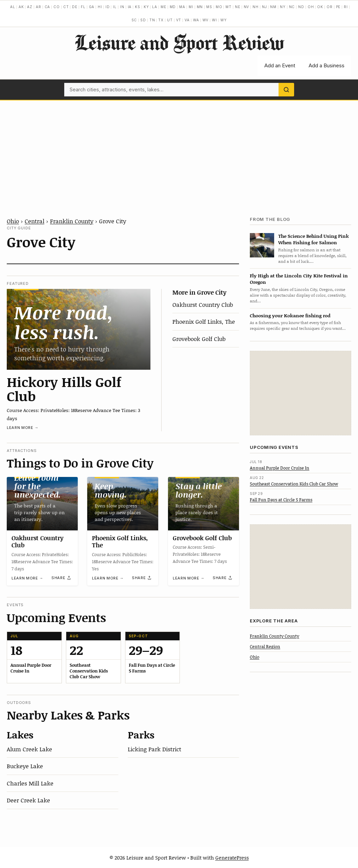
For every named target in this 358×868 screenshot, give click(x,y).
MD (173, 7)
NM (273, 7)
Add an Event (280, 65)
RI (346, 7)
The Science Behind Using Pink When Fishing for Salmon (314, 239)
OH (311, 7)
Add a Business (327, 65)
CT (66, 7)
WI (214, 20)
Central (34, 221)
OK (320, 7)
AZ (30, 7)
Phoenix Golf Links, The (204, 321)
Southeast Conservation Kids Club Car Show (294, 484)
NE (238, 7)
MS (209, 7)
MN (200, 7)
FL (83, 7)
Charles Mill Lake (30, 783)
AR (39, 7)
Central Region (265, 646)
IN (122, 7)
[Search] (286, 90)
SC (134, 20)
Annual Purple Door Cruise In (280, 468)
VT (179, 20)
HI (100, 7)
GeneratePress (232, 858)
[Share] (62, 578)
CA (47, 7)
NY (283, 7)
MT (229, 7)
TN (152, 20)
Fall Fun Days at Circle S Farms (281, 500)
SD (143, 20)
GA (92, 7)
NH (256, 7)
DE (75, 7)
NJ (265, 7)
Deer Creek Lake (28, 800)
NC (292, 7)
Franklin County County (275, 636)
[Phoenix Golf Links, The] (123, 504)
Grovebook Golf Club (199, 339)
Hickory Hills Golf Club (64, 389)
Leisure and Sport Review (179, 42)
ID (108, 7)
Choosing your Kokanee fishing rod (290, 315)
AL (13, 7)
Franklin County (72, 221)
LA (155, 7)
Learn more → (23, 428)
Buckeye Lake (25, 766)
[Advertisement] (179, 151)
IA (130, 7)
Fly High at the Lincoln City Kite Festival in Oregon (299, 279)
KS (138, 7)
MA (182, 7)
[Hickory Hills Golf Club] (79, 329)
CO (57, 7)
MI (191, 7)
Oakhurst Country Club (203, 304)
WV (206, 20)
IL (115, 7)
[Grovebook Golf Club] (204, 504)
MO (219, 7)
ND (301, 7)
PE (338, 7)
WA (196, 20)
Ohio (13, 221)
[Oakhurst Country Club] (42, 504)
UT (170, 20)
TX (161, 20)
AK (21, 7)
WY (224, 20)
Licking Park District (154, 749)
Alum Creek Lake (29, 749)
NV (247, 7)
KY (146, 7)
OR (330, 7)
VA (187, 20)
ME (163, 7)
